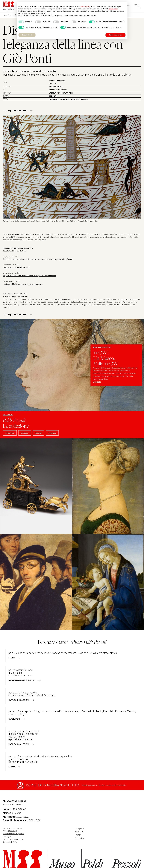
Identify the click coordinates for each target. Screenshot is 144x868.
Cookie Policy (19, 839)
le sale (12, 767)
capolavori (10, 433)
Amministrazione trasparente (13, 834)
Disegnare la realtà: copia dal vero (16, 267)
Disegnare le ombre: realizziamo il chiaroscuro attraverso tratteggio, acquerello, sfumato (38, 259)
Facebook (79, 832)
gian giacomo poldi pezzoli (22, 680)
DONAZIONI (52, 433)
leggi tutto (97, 382)
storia (12, 658)
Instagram (79, 828)
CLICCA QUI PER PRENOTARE (15, 111)
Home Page (7, 15)
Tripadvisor (80, 838)
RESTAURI (38, 433)
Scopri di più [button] (27, 35)
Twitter (78, 835)
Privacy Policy (8, 839)
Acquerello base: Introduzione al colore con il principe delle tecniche (29, 276)
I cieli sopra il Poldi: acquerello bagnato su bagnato (23, 284)
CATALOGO (25, 433)
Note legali (7, 836)
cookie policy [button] (114, 9)
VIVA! (15, 842)
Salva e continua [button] (115, 35)
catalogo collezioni (19, 700)
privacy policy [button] (85, 7)
